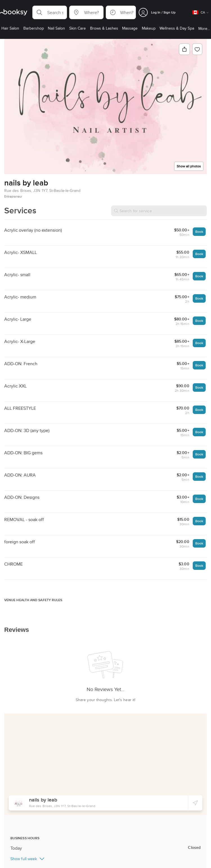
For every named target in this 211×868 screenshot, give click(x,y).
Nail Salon (20, 851)
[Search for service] (159, 211)
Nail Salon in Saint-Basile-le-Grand (59, 851)
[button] (50, 12)
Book (199, 232)
